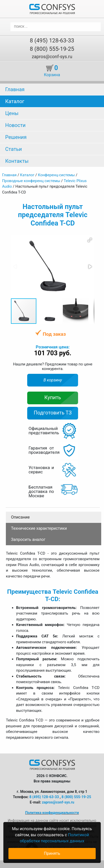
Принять (52, 853)
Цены (12, 113)
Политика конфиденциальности (52, 813)
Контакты (17, 161)
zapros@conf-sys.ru (52, 57)
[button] (90, 240)
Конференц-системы (56, 175)
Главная (15, 89)
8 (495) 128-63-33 (52, 41)
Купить (53, 397)
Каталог (15, 101)
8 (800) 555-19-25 (52, 49)
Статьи (13, 149)
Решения (16, 137)
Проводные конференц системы (31, 181)
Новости (15, 125)
